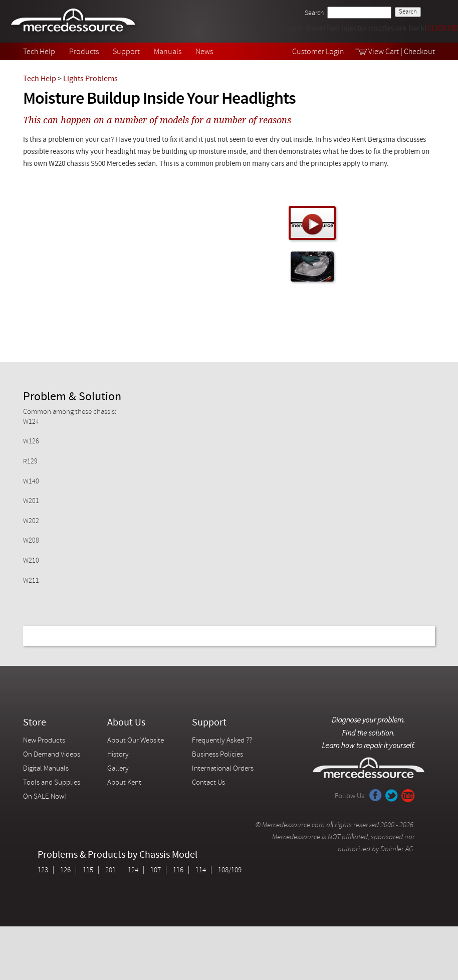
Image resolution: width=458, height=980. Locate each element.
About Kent (124, 783)
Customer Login (318, 52)
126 (65, 871)
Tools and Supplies (52, 783)
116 (178, 871)
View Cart (384, 52)
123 (43, 871)
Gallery (118, 769)
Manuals (168, 52)
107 (156, 871)
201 (110, 871)
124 (133, 871)
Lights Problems (90, 79)
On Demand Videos (52, 755)
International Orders (223, 769)
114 (201, 871)
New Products (44, 741)
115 (88, 871)
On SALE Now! (45, 797)
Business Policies (217, 755)
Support (126, 52)
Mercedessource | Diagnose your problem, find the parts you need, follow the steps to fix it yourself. (74, 21)
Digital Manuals (46, 769)
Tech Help (39, 52)
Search (314, 13)
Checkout (419, 52)
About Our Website (136, 741)
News (204, 52)
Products (84, 52)
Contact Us (208, 783)
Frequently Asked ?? (222, 741)
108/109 (230, 871)
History (118, 755)
